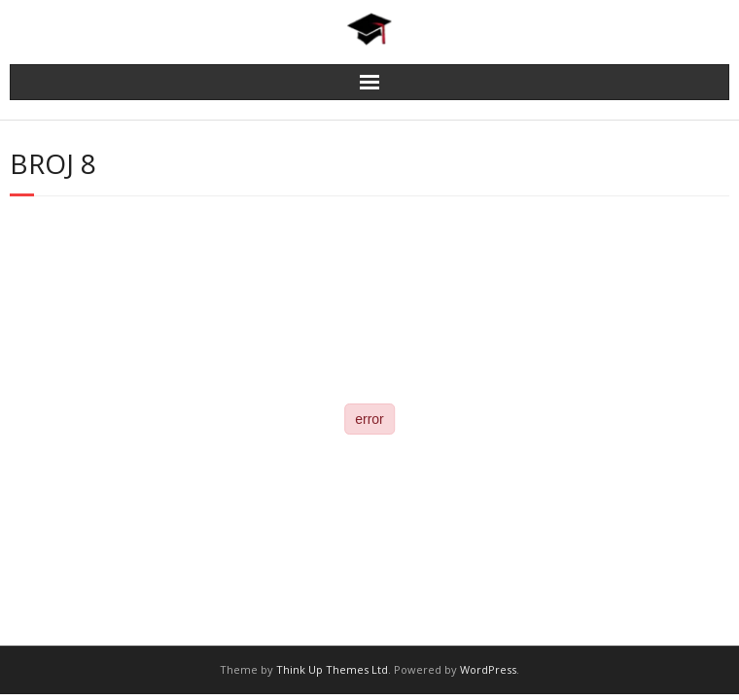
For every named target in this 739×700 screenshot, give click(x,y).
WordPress (488, 669)
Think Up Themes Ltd (332, 669)
